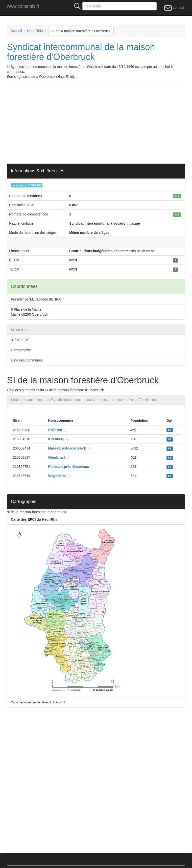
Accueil (16, 31)
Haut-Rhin (35, 31)
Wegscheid (60, 476)
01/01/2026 (20, 340)
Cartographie (21, 350)
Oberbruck (60, 457)
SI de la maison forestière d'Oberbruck (81, 31)
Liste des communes (27, 360)
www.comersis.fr (23, 6)
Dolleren (58, 430)
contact (174, 8)
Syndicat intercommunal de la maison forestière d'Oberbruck (81, 52)
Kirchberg (59, 439)
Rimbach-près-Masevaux (71, 467)
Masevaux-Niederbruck (70, 448)
